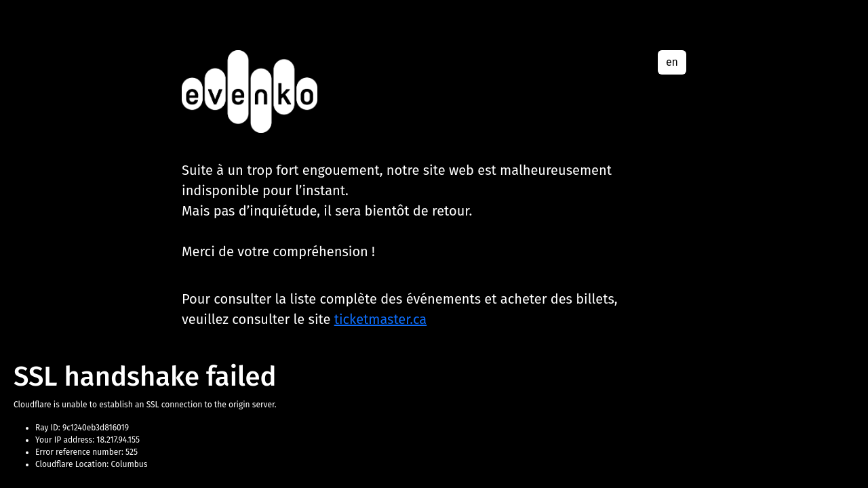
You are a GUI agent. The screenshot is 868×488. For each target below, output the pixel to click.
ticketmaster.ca (381, 319)
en (672, 62)
